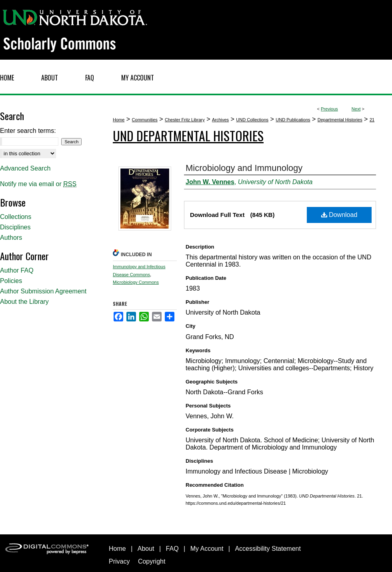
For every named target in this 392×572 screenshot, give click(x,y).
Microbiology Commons (136, 282)
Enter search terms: (28, 131)
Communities (145, 120)
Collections (16, 217)
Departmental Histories (340, 120)
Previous (329, 109)
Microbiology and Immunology (244, 168)
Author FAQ (17, 270)
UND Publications (293, 120)
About (146, 549)
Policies (11, 281)
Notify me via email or (38, 184)
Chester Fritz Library (185, 120)
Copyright (152, 561)
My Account (207, 549)
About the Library (24, 302)
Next (356, 109)
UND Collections (252, 120)
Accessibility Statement (268, 549)
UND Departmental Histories (188, 135)
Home (119, 120)
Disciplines (15, 227)
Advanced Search (25, 168)
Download (339, 215)
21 (372, 120)
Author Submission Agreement (43, 291)
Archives (220, 120)
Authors (11, 238)
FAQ (172, 549)
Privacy (119, 561)
